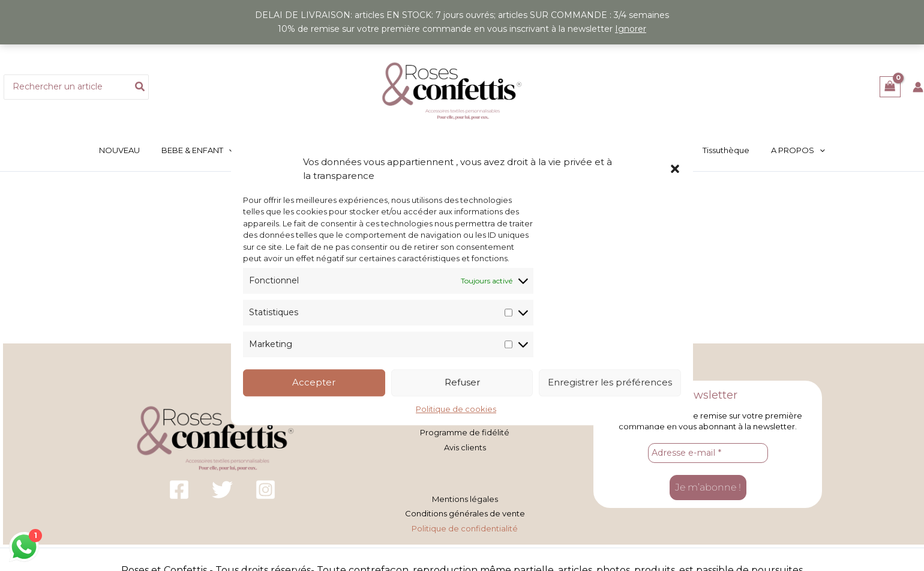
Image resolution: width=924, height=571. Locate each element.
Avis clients (465, 445)
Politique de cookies (456, 409)
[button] (675, 169)
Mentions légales (465, 496)
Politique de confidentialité (465, 524)
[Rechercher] (140, 87)
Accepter (314, 383)
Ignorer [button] (631, 29)
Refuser (462, 383)
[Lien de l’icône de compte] (918, 87)
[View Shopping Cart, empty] (890, 87)
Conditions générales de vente (465, 510)
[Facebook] (179, 488)
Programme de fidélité (465, 431)
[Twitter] (222, 488)
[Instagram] (265, 488)
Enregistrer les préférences (610, 383)
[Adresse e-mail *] (708, 452)
